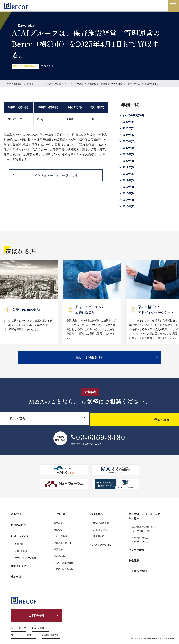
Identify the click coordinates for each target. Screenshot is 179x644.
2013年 (129, 206)
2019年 (129, 167)
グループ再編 (60, 539)
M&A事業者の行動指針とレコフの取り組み (145, 532)
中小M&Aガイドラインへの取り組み (144, 521)
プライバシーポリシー (24, 628)
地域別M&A (99, 539)
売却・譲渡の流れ (64, 565)
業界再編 (58, 552)
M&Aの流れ (59, 559)
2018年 (129, 174)
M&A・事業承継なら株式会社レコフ (25, 84)
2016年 (129, 187)
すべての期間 (133, 115)
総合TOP (16, 518)
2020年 (129, 161)
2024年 (129, 135)
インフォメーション (58, 84)
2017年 (129, 180)
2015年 (129, 193)
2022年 (129, 148)
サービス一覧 (58, 518)
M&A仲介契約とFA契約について (140, 542)
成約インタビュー (21, 562)
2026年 (129, 122)
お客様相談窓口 (51, 628)
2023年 (129, 141)
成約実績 (16, 570)
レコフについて (20, 534)
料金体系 (134, 559)
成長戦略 (58, 532)
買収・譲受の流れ (64, 572)
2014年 (129, 200)
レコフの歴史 (21, 548)
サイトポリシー (41, 621)
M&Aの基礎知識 (101, 526)
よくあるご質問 (138, 567)
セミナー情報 (136, 551)
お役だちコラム (101, 532)
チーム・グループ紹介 (25, 555)
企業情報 (19, 542)
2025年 (129, 128)
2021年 (129, 154)
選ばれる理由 (19, 526)
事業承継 (58, 526)
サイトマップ (19, 621)
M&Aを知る (96, 518)
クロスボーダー (61, 546)
